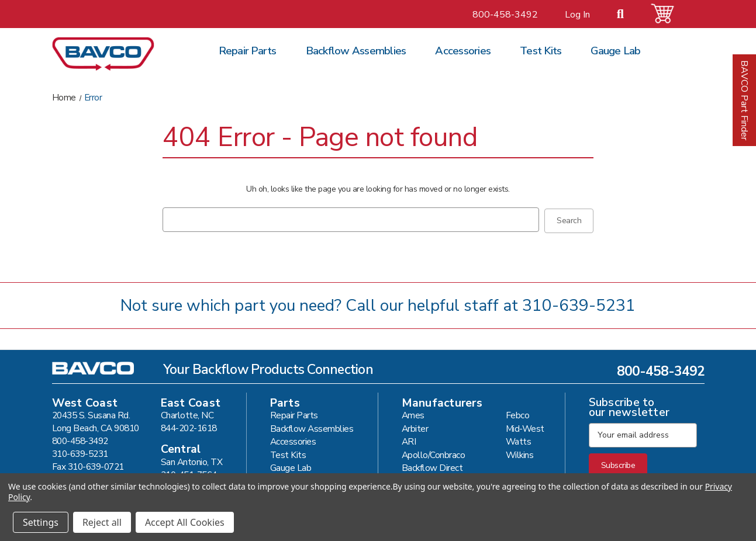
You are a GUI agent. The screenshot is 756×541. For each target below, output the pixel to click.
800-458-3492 (505, 15)
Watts (519, 440)
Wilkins (520, 454)
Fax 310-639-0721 (88, 465)
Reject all (102, 522)
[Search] (627, 15)
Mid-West (525, 427)
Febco (518, 414)
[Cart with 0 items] (669, 14)
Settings (41, 522)
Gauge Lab (615, 51)
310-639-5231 (579, 304)
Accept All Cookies (185, 522)
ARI (409, 440)
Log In (577, 15)
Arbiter (415, 427)
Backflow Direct (432, 467)
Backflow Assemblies (356, 51)
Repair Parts (248, 51)
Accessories (463, 51)
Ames (413, 414)
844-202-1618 (189, 427)
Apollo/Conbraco (434, 454)
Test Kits (541, 51)
